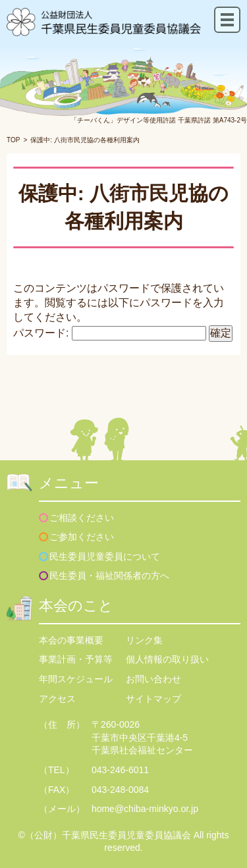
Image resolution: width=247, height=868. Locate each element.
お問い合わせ (153, 679)
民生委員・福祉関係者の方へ (109, 576)
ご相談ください (82, 518)
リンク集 (144, 640)
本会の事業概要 (71, 640)
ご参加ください (82, 537)
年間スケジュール (76, 679)
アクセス (57, 699)
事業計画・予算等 (76, 659)
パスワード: (110, 333)
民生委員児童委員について (105, 556)
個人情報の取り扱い (167, 659)
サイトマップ (153, 699)
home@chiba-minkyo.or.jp (145, 809)
